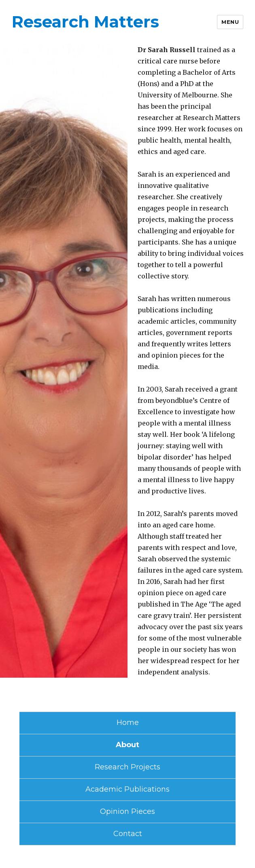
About (127, 745)
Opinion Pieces (127, 811)
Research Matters (85, 22)
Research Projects (127, 767)
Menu (230, 22)
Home (128, 723)
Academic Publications (127, 789)
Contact (128, 834)
